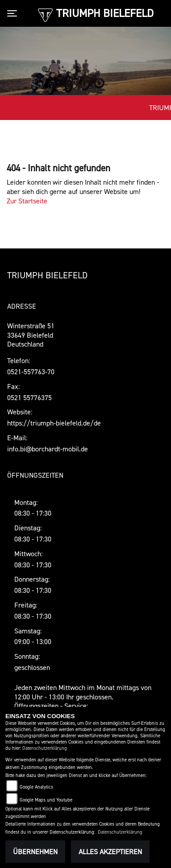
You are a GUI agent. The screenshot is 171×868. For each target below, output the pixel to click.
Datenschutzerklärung (45, 748)
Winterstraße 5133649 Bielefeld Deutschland (31, 335)
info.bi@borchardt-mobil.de (48, 449)
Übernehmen (35, 851)
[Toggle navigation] (14, 13)
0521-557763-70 (31, 372)
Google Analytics (36, 787)
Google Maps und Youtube (46, 800)
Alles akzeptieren (110, 851)
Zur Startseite (27, 201)
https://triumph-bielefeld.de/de (54, 423)
